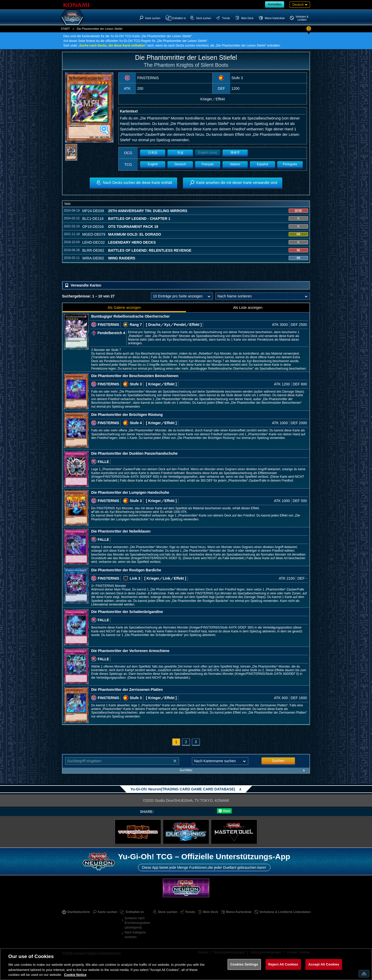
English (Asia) (208, 153)
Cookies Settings (244, 964)
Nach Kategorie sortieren (135, 935)
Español (263, 164)
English (153, 164)
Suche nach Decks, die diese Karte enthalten (112, 46)
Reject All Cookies (283, 964)
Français (208, 164)
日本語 (153, 153)
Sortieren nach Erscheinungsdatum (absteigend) (137, 923)
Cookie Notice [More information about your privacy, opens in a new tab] (75, 975)
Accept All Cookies (324, 964)
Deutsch (180, 164)
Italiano (235, 164)
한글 (180, 153)
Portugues (290, 164)
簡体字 (235, 153)
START (65, 29)
